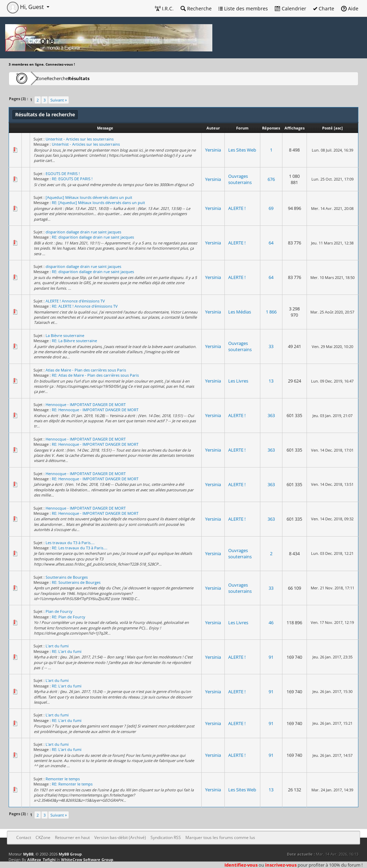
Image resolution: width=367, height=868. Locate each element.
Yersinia (213, 150)
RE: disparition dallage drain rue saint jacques (93, 237)
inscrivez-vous (281, 865)
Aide (350, 8)
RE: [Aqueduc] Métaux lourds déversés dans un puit (98, 202)
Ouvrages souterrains (240, 179)
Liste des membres (243, 8)
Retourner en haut (72, 837)
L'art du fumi (57, 646)
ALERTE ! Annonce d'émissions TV (75, 301)
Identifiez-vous (241, 865)
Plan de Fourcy (59, 611)
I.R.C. (164, 8)
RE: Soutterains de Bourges (76, 582)
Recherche (196, 8)
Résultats (113, 78)
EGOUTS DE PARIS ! (63, 173)
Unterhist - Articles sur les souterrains (80, 139)
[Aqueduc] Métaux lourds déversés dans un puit (89, 197)
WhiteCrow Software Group (87, 860)
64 (271, 243)
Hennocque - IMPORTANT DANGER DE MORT (86, 404)
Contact (24, 837)
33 (271, 346)
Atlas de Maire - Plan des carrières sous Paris (86, 370)
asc (338, 128)
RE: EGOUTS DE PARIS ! (72, 179)
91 (271, 657)
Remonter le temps (63, 779)
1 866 (271, 312)
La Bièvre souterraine (65, 335)
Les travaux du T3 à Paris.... (70, 543)
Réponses (271, 128)
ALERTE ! (237, 208)
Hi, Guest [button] (26, 7)
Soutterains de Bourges (67, 577)
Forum (242, 128)
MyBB (28, 854)
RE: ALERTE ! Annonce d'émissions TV (85, 306)
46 (271, 623)
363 (271, 415)
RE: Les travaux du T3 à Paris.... (80, 548)
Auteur (213, 128)
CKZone (49, 78)
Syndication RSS (166, 837)
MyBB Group (70, 854)
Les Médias (240, 312)
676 (271, 179)
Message (105, 128)
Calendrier (291, 8)
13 (271, 381)
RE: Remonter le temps (72, 784)
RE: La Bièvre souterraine (74, 341)
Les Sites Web (242, 150)
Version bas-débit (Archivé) (120, 837)
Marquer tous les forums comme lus (220, 837)
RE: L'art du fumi (67, 651)
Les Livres (238, 381)
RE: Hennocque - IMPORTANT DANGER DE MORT (95, 410)
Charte (324, 8)
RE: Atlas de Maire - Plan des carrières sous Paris (95, 375)
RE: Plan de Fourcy (69, 617)
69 (271, 208)
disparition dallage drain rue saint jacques (83, 232)
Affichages (294, 128)
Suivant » (59, 100)
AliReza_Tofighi (41, 860)
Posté (327, 128)
